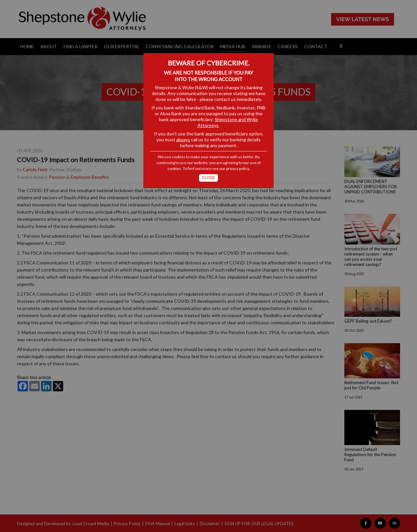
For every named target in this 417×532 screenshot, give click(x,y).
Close (209, 178)
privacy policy (237, 168)
